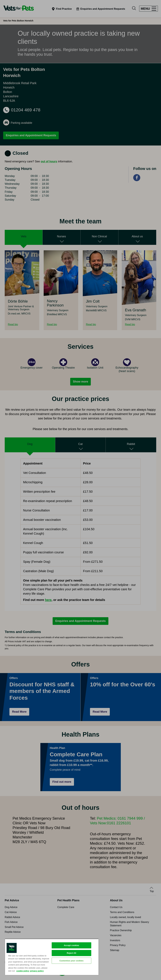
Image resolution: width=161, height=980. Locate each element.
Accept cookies (71, 945)
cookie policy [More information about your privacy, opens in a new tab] (23, 971)
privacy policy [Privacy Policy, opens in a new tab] (37, 971)
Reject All (71, 953)
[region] (52, 957)
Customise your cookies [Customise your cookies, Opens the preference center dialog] (71, 961)
